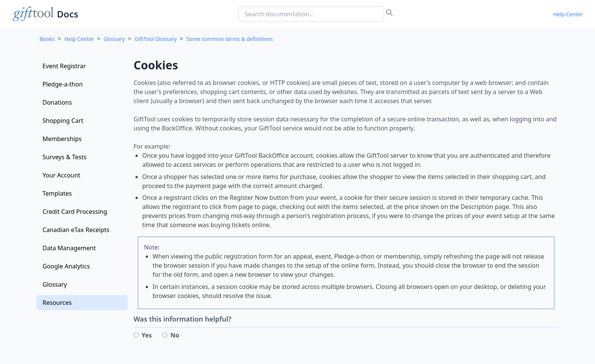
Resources (57, 303)
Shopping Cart (63, 121)
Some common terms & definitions (230, 39)
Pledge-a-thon (63, 84)
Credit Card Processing (75, 212)
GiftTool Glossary (155, 39)
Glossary (114, 39)
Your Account (61, 175)
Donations (57, 102)
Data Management (69, 248)
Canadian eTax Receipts (76, 230)
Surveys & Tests (65, 157)
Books (47, 39)
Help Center (568, 14)
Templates (57, 193)
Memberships (62, 139)
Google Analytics (66, 266)
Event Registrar (64, 66)
